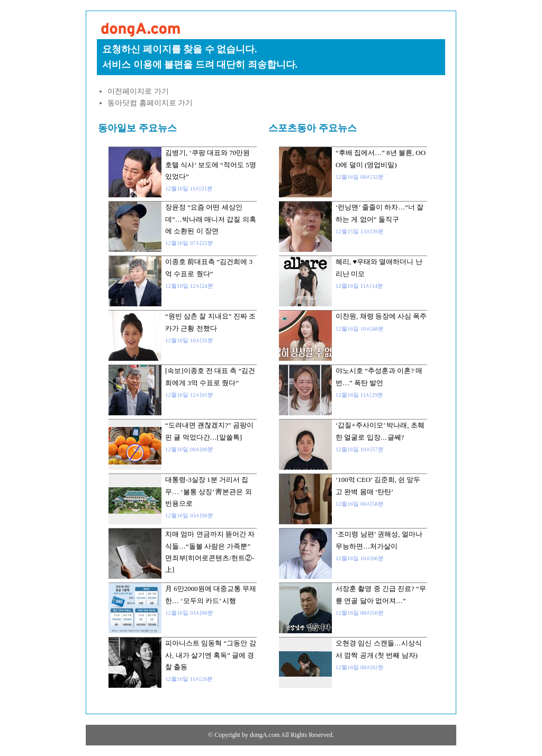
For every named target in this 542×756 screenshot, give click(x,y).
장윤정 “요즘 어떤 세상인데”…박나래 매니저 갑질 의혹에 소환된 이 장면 (211, 219)
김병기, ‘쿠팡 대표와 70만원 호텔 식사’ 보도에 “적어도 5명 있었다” (211, 165)
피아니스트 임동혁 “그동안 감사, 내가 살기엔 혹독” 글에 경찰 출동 (211, 655)
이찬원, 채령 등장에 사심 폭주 (381, 316)
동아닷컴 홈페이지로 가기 (150, 103)
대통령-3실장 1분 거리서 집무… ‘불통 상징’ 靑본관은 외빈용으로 (209, 491)
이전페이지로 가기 (138, 91)
